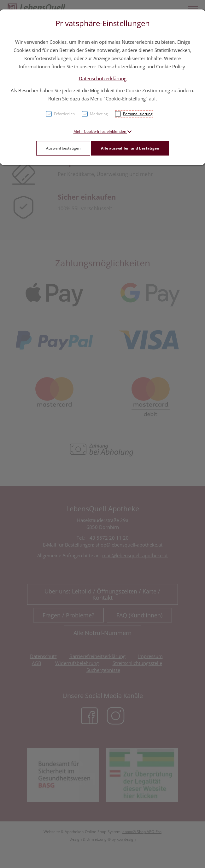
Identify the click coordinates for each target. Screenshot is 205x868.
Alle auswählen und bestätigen (130, 148)
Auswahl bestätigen (63, 148)
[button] (103, 131)
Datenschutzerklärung (103, 78)
